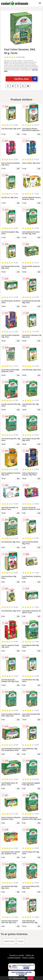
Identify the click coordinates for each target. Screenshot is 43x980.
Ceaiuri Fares (9, 941)
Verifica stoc (26, 79)
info (18, 134)
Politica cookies (28, 958)
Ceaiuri (21, 941)
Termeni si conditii (17, 955)
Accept (30, 978)
